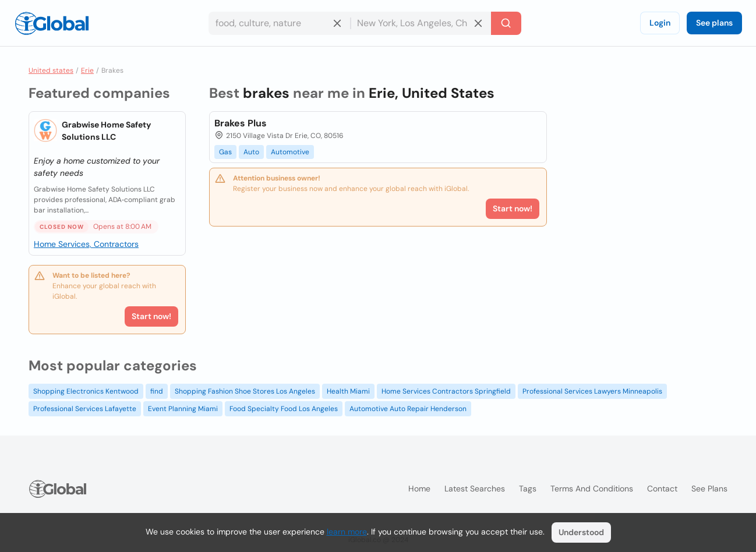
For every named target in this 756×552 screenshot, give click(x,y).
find (157, 391)
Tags (528, 489)
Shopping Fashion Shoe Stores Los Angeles (245, 391)
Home (419, 489)
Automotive (290, 152)
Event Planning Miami (183, 409)
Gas (225, 152)
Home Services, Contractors (86, 244)
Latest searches (475, 489)
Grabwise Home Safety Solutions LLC (106, 131)
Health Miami (348, 391)
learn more (347, 532)
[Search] (506, 23)
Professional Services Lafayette (85, 409)
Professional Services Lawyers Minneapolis (592, 391)
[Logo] (52, 23)
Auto (251, 152)
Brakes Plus (241, 123)
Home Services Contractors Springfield (446, 391)
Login (660, 23)
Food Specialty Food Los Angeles (284, 409)
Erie (87, 70)
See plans (714, 23)
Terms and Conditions (592, 489)
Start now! (151, 316)
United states (51, 70)
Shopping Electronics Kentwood (86, 391)
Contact (662, 489)
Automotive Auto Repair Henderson (408, 409)
